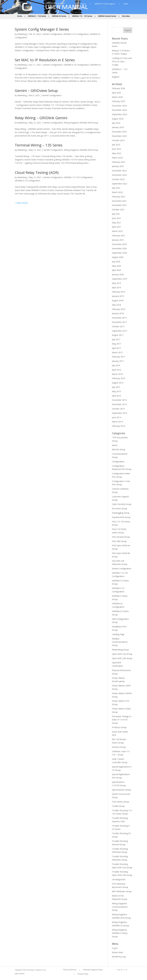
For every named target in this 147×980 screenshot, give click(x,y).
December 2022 (119, 171)
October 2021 (118, 210)
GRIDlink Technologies (105, 4)
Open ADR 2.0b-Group (122, 658)
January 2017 (118, 361)
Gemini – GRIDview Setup (36, 91)
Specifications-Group (121, 790)
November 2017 (119, 322)
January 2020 (118, 274)
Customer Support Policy (93, 970)
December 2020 (119, 244)
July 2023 (116, 145)
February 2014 (119, 426)
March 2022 (117, 192)
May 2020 (116, 266)
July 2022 (116, 188)
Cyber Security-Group (122, 504)
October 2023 (118, 140)
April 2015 (116, 396)
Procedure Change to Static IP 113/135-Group (122, 720)
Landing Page (118, 634)
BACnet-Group (119, 449)
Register (116, 77)
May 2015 (116, 391)
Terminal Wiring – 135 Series (39, 145)
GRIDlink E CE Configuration (76, 34)
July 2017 (116, 339)
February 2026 (119, 88)
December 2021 (119, 201)
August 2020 (118, 257)
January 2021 (118, 240)
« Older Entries (21, 203)
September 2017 (119, 331)
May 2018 (116, 305)
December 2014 (119, 400)
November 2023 (119, 136)
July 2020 (116, 262)
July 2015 (116, 387)
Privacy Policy (83, 974)
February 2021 (119, 236)
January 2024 (118, 127)
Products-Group (119, 727)
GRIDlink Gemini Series (107, 16)
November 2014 (119, 404)
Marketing (22, 34)
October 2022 (118, 179)
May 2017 (116, 344)
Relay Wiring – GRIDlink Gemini (41, 118)
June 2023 (116, 149)
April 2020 (116, 270)
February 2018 (119, 309)
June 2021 (116, 218)
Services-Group (119, 747)
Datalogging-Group (121, 513)
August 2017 (118, 335)
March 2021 (117, 231)
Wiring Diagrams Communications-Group (120, 907)
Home (83, 4)
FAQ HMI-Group (119, 541)
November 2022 (119, 175)
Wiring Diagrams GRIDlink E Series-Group (120, 933)
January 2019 (118, 296)
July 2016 (116, 365)
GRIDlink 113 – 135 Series (82, 16)
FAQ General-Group (121, 537)
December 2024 (119, 106)
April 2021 (116, 227)
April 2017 (116, 348)
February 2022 (119, 197)
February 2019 (119, 292)
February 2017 (119, 357)
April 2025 (116, 93)
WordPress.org (119, 957)
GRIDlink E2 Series (59, 16)
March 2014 (117, 422)
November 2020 (119, 248)
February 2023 (119, 162)
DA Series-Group (120, 508)
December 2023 (119, 132)
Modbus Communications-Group (120, 642)
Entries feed (117, 952)
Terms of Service (70, 970)
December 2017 (119, 318)
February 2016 (119, 378)
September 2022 (119, 184)
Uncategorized (119, 879)
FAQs (126, 4)
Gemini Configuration (53, 34)
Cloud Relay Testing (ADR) (37, 172)
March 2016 (117, 374)
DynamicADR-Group (121, 517)
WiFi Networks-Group (122, 891)
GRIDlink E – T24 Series (37, 16)
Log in (115, 948)
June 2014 (116, 417)
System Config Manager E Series (42, 29)
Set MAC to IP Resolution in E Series (45, 60)
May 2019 (116, 283)
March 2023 (117, 158)
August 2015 (118, 383)
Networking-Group (120, 650)
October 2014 (118, 409)
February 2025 (119, 101)
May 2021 (116, 223)
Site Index (126, 16)
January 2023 (118, 166)
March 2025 (117, 97)
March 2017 (117, 352)
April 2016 (116, 370)
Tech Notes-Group (120, 802)
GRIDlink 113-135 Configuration (78, 177)
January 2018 (118, 313)
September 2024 (119, 114)
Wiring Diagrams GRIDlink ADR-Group (81, 123)
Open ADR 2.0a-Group (122, 654)
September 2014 (119, 413)
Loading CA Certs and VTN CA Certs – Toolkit (122, 61)
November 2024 (119, 110)
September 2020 (119, 253)
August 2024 (118, 119)
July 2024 (116, 123)
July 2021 (116, 214)
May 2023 (116, 153)
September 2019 (119, 279)
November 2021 (119, 205)
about (115, 445)
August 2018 (118, 300)
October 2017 (118, 326)
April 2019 (116, 288)
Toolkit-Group (118, 806)
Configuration (118, 462)
